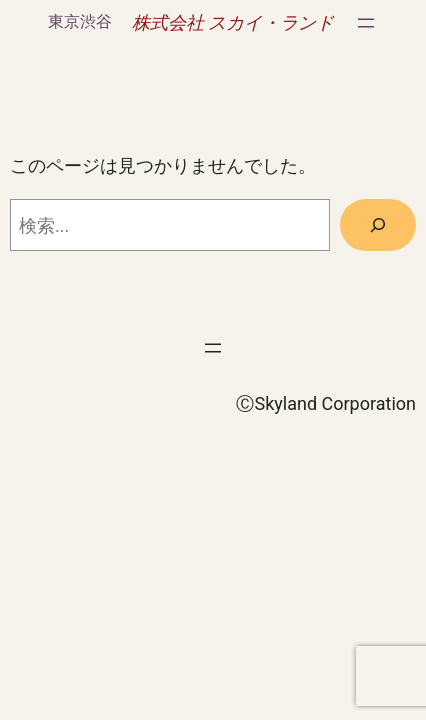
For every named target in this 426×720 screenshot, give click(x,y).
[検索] (378, 225)
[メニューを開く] (366, 23)
